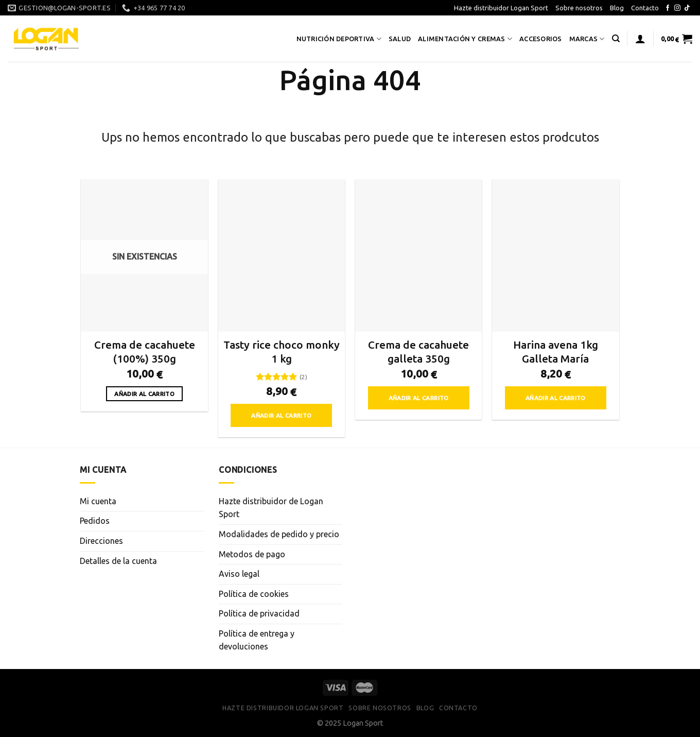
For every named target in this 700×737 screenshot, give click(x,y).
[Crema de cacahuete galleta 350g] (419, 255)
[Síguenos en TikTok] (687, 8)
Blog (617, 8)
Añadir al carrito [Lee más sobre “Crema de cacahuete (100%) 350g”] (144, 394)
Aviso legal (239, 574)
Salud (400, 39)
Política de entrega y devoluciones (257, 640)
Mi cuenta (98, 501)
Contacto (645, 8)
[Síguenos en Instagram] (677, 8)
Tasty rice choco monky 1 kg (282, 352)
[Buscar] (616, 39)
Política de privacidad (259, 613)
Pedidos (95, 521)
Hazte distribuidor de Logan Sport (271, 508)
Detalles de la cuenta (118, 561)
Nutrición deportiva (339, 39)
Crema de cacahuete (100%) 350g (145, 352)
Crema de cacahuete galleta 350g (418, 352)
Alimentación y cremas (465, 39)
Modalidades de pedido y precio (279, 534)
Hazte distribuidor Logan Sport (501, 8)
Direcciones (101, 541)
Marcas (587, 39)
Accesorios (541, 39)
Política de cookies (254, 594)
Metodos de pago (252, 554)
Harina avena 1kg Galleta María (556, 352)
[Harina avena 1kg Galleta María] (556, 255)
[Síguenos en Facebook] (668, 8)
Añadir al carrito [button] (281, 415)
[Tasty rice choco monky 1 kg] (282, 255)
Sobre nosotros (579, 8)
